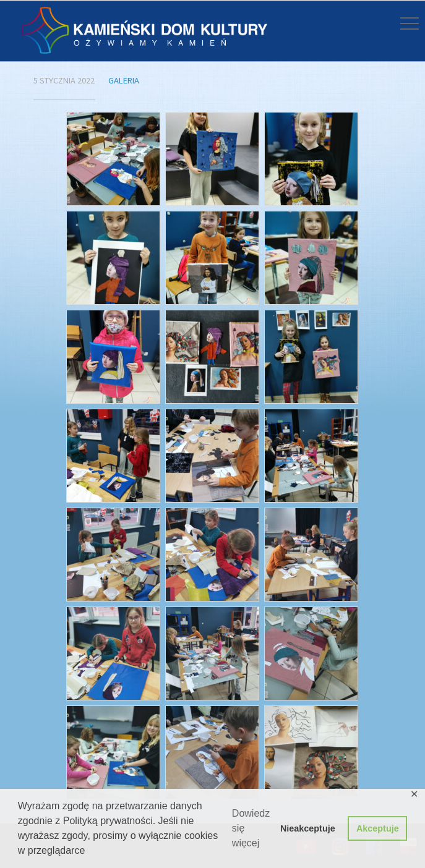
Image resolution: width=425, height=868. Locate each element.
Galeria (124, 80)
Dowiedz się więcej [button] (251, 828)
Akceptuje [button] (378, 828)
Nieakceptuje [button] (308, 828)
